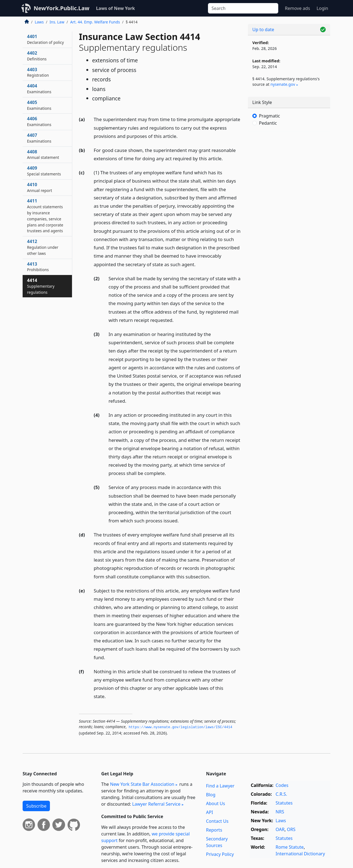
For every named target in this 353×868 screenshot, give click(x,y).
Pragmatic (269, 116)
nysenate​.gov (283, 84)
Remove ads (297, 8)
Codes (282, 785)
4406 (39, 121)
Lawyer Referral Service (156, 804)
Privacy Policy (220, 854)
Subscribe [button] (36, 806)
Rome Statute (290, 847)
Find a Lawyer (220, 786)
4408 (43, 154)
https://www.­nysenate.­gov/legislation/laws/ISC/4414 (181, 727)
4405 (39, 105)
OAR (280, 829)
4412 (43, 247)
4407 (39, 138)
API (209, 812)
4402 (37, 56)
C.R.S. (281, 794)
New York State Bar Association (142, 784)
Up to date (263, 30)
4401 (46, 39)
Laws (39, 22)
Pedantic (268, 123)
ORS (291, 829)
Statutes (284, 803)
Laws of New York (115, 8)
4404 (39, 89)
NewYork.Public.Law (61, 8)
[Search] (243, 8)
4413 (38, 267)
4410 (40, 187)
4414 (41, 286)
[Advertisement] (289, 222)
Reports (214, 830)
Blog (211, 795)
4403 (38, 72)
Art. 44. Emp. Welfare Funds (95, 22)
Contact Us (217, 821)
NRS (280, 812)
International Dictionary (300, 854)
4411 (45, 216)
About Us (216, 803)
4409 (44, 171)
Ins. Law (57, 22)
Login (322, 8)
